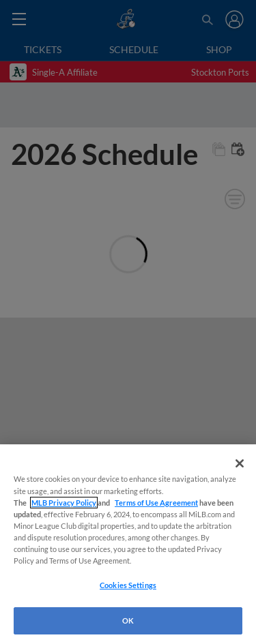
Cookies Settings (128, 585)
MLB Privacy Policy (64, 503)
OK (128, 620)
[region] (128, 544)
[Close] (240, 463)
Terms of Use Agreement (156, 503)
